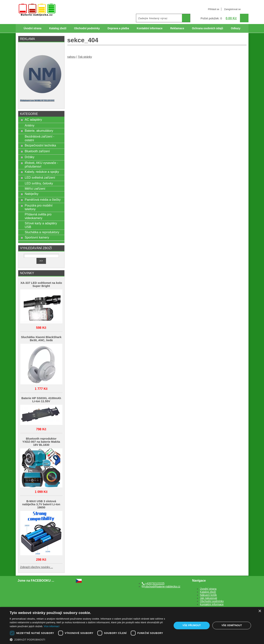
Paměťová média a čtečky (43, 200)
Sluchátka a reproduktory (42, 232)
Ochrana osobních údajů (207, 28)
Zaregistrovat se (232, 9)
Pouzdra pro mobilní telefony (39, 207)
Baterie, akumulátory (39, 131)
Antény (29, 125)
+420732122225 (153, 583)
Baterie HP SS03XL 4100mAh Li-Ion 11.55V (41, 400)
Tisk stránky (85, 57)
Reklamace (177, 28)
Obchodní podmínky (87, 28)
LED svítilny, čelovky (39, 183)
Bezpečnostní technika (40, 145)
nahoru (71, 57)
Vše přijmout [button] (192, 625)
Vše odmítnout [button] (232, 625)
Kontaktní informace (150, 28)
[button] (89, 639)
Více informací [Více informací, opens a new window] (52, 626)
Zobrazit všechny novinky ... (37, 567)
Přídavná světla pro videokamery (38, 216)
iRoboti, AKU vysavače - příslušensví (41, 165)
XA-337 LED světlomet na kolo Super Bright (41, 284)
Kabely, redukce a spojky (42, 172)
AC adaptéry (33, 120)
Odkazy (236, 28)
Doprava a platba (118, 28)
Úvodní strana (32, 28)
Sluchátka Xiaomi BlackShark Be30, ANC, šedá (41, 339)
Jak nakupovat (209, 598)
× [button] (260, 611)
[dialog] (132, 625)
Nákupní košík (208, 595)
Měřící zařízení (35, 189)
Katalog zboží (58, 28)
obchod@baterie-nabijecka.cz (161, 587)
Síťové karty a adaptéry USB (41, 225)
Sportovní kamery (37, 237)
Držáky (29, 157)
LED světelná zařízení (40, 177)
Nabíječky (31, 194)
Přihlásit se (214, 9)
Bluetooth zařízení (37, 151)
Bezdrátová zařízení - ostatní (39, 138)
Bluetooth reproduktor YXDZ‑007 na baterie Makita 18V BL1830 (41, 442)
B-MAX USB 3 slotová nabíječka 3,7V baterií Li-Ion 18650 (41, 504)
